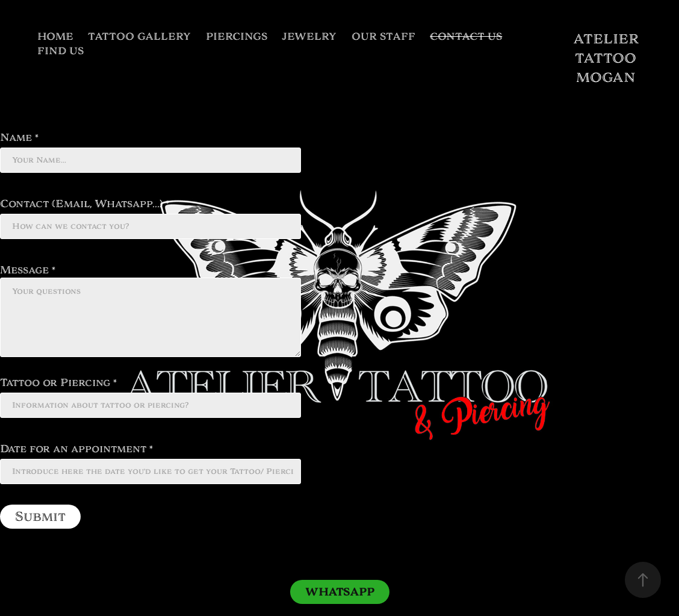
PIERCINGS (237, 36)
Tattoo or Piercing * (58, 382)
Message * (28, 270)
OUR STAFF (383, 36)
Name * (19, 137)
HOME (55, 36)
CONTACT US (466, 36)
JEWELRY (309, 36)
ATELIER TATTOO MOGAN (608, 58)
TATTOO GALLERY (139, 36)
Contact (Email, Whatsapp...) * (85, 204)
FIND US (60, 51)
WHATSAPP (340, 592)
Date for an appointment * (76, 449)
